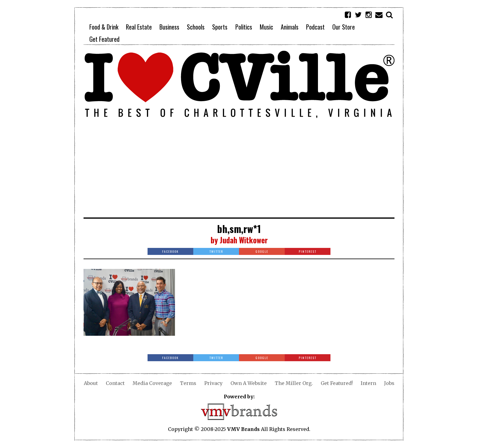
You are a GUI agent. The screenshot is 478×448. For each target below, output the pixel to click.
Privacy (213, 383)
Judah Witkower (244, 240)
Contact (115, 383)
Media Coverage (152, 383)
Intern (368, 383)
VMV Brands (243, 429)
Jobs (389, 383)
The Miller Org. (294, 383)
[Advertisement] (239, 172)
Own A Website (249, 383)
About (91, 383)
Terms (188, 383)
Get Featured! (337, 383)
